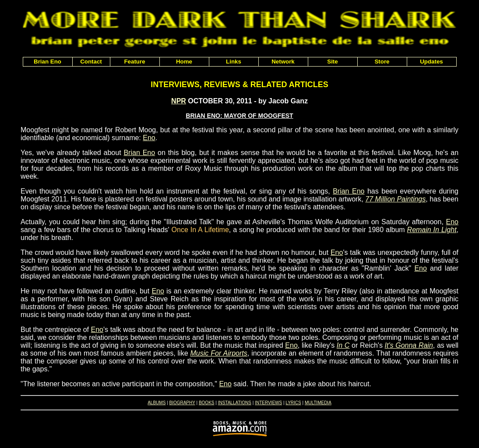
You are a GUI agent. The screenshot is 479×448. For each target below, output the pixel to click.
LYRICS (293, 403)
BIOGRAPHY (182, 403)
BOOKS (207, 403)
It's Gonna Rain (409, 345)
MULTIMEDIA (318, 403)
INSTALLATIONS (235, 403)
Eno (149, 138)
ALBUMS (157, 403)
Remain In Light (432, 230)
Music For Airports (219, 353)
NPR (179, 101)
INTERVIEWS (268, 403)
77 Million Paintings (395, 199)
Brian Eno (139, 153)
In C (343, 345)
